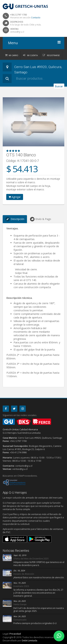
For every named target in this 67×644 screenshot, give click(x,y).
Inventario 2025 (21, 586)
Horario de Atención (24, 574)
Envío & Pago (41, 219)
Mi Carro (13, 55)
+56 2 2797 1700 (18, 15)
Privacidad (15, 634)
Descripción (15, 219)
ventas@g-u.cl (17, 32)
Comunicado (20, 620)
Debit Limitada (29, 640)
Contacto (36, 18)
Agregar (15, 197)
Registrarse (53, 55)
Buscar (59, 86)
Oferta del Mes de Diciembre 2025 (31, 559)
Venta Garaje (20, 604)
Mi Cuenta (32, 55)
